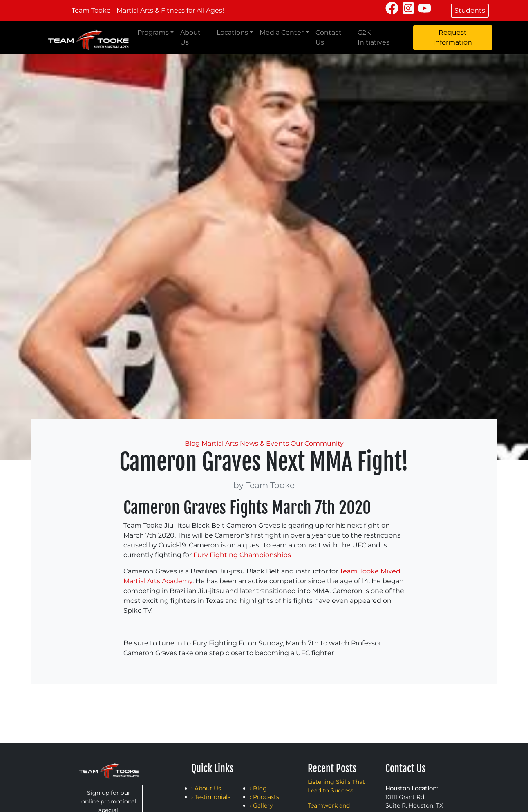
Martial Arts (220, 443)
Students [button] (470, 10)
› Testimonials (211, 797)
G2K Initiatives (374, 37)
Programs (153, 32)
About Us (190, 37)
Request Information (453, 37)
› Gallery (261, 805)
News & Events (264, 443)
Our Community (317, 443)
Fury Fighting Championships (242, 555)
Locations (232, 32)
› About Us (206, 788)
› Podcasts (264, 797)
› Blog (258, 788)
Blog (192, 443)
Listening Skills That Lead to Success (336, 786)
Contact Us (329, 37)
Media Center (282, 32)
